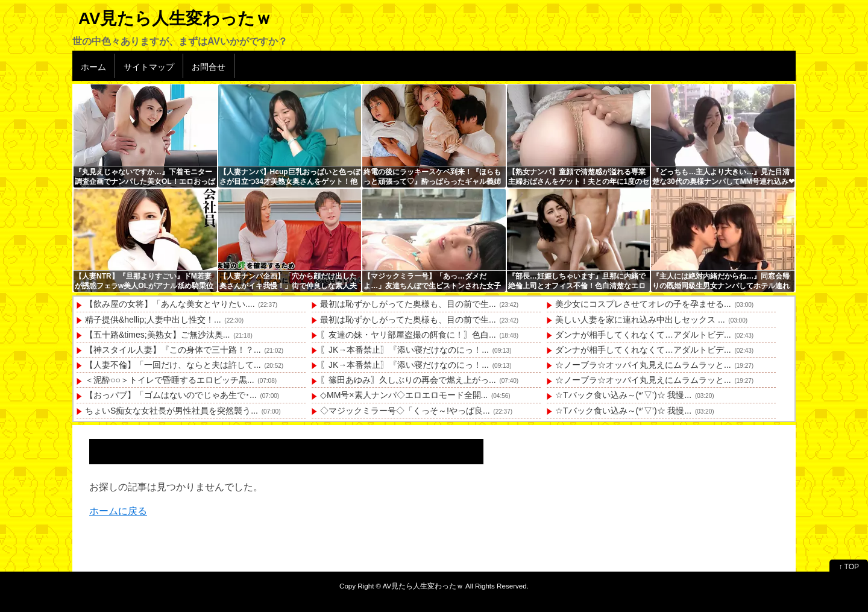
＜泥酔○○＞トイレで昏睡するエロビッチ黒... (170, 380)
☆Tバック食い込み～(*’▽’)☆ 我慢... (623, 395)
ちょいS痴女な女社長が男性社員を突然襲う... (171, 411)
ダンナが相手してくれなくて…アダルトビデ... (643, 335)
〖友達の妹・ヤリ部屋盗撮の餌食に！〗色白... (408, 335)
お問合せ (209, 67)
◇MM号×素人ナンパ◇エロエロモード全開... (404, 395)
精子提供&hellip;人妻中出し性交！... (153, 320)
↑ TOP (849, 567)
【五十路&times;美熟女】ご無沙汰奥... (157, 335)
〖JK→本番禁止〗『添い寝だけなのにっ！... (404, 350)
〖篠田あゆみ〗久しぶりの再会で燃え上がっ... (408, 380)
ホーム (93, 67)
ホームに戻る (118, 511)
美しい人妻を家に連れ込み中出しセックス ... (640, 320)
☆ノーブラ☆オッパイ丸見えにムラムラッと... (643, 365)
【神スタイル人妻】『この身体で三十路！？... (173, 350)
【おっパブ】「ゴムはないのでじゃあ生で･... (171, 395)
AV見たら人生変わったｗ (175, 18)
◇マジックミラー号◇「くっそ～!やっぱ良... (405, 411)
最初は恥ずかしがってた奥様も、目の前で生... (408, 304)
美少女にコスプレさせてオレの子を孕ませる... (643, 304)
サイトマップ (149, 67)
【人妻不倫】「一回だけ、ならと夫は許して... (173, 365)
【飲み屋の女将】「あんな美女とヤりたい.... (170, 304)
